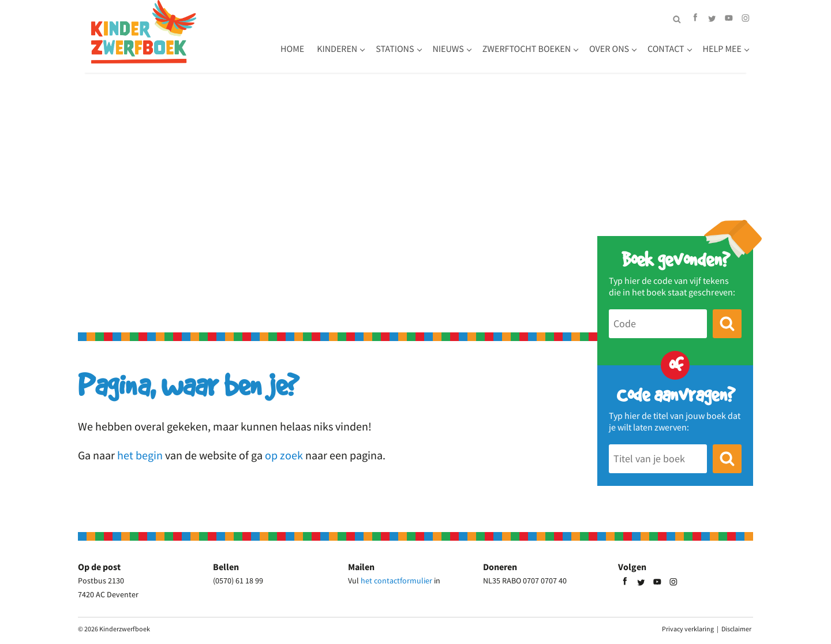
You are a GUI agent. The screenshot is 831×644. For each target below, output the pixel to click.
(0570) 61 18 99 (238, 581)
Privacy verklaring (688, 629)
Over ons (609, 49)
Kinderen (337, 49)
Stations (395, 49)
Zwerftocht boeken (527, 49)
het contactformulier (396, 581)
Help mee (722, 49)
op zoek (284, 455)
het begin (140, 455)
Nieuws (448, 49)
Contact (666, 49)
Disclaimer (736, 629)
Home (292, 49)
